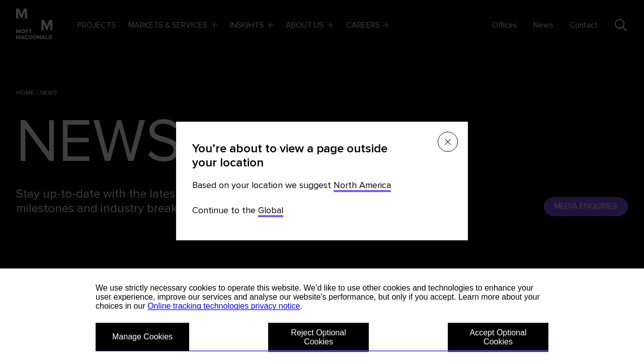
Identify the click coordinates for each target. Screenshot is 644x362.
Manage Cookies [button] (142, 337)
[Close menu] (448, 142)
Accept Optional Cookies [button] (498, 337)
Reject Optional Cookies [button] (318, 337)
